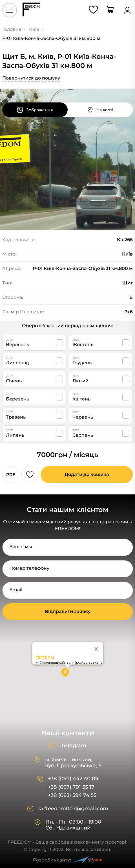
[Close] (96, 649)
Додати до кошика (87, 474)
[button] (68, 674)
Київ (34, 29)
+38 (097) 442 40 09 (73, 779)
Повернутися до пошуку (31, 78)
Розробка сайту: (68, 860)
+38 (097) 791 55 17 (71, 787)
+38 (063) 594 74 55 (72, 795)
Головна (12, 29)
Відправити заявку (68, 611)
